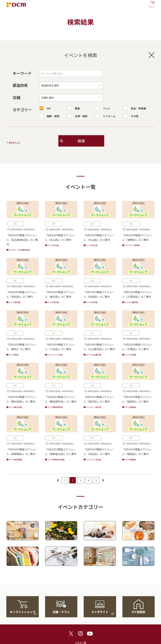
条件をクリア (15, 143)
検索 (81, 141)
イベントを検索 (109, 55)
